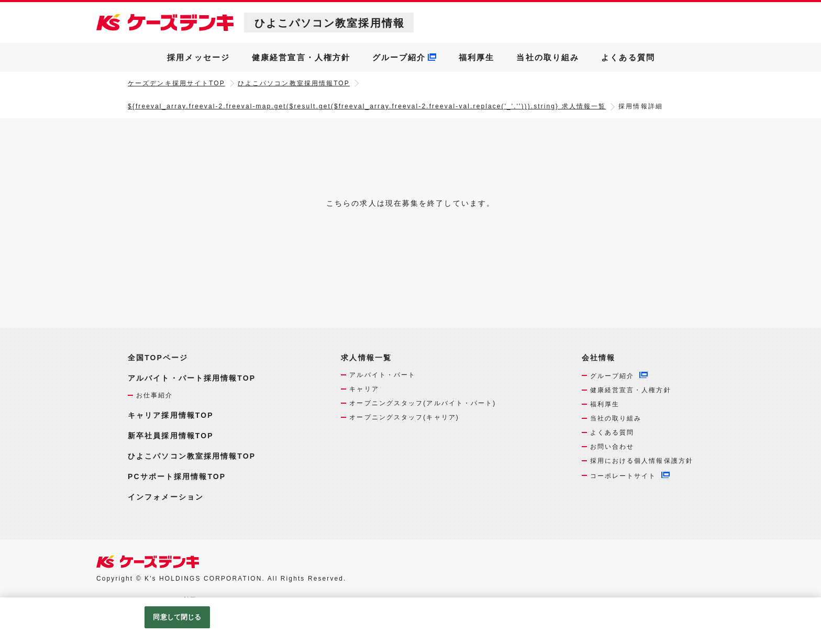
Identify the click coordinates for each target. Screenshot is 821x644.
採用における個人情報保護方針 (642, 461)
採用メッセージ (198, 57)
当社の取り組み (548, 57)
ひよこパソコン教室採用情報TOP (294, 83)
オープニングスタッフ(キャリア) (404, 417)
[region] (410, 621)
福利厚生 (476, 57)
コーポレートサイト (623, 476)
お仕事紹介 (155, 395)
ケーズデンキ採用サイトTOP (176, 83)
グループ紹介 (399, 57)
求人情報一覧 (366, 358)
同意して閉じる (177, 617)
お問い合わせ (612, 447)
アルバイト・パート (382, 375)
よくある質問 (628, 57)
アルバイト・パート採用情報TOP (192, 378)
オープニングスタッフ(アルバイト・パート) (423, 403)
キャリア (364, 389)
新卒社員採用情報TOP (171, 436)
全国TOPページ (158, 358)
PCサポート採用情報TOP (177, 476)
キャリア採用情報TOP (171, 415)
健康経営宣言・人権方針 (301, 57)
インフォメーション (166, 497)
